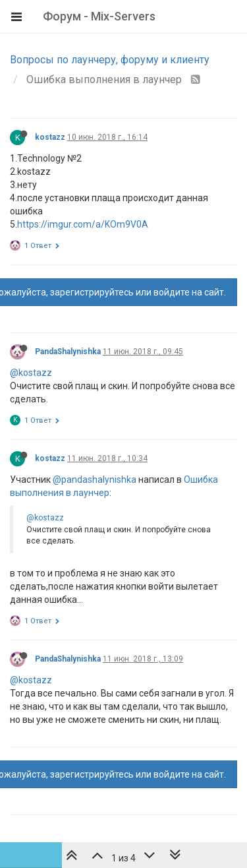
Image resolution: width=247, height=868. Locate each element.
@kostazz (31, 373)
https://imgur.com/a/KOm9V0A (83, 224)
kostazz (50, 137)
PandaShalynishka (68, 352)
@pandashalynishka (95, 480)
